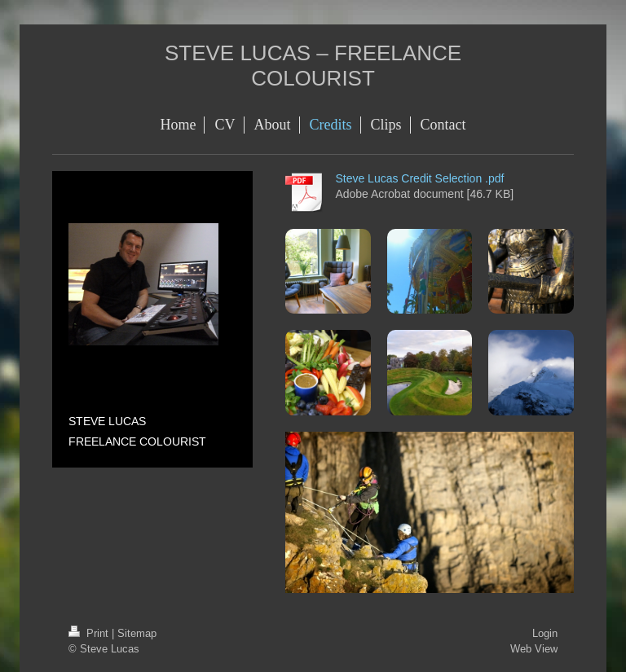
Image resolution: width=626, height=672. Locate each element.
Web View (534, 648)
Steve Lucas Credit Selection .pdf (419, 178)
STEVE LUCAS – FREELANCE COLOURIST (313, 66)
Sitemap (137, 633)
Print (90, 633)
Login (545, 633)
